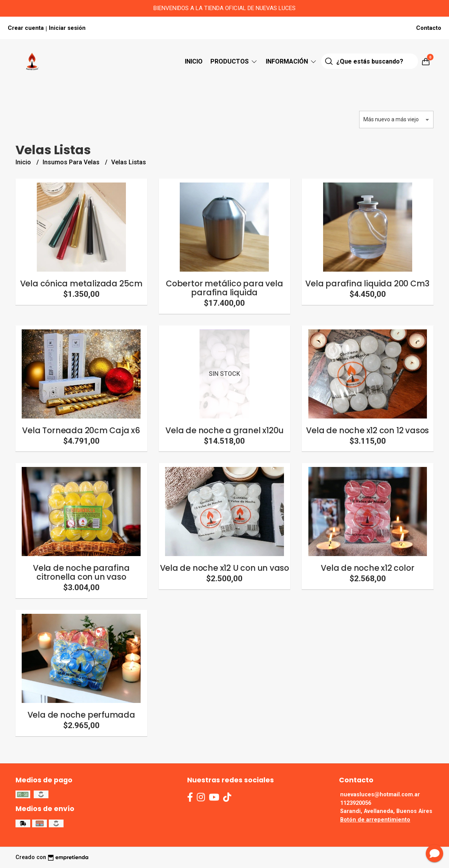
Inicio (194, 61)
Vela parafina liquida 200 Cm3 (367, 283)
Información (292, 61)
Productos (234, 61)
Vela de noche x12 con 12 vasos (367, 430)
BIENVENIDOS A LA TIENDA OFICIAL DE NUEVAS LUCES (224, 8)
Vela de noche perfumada (81, 715)
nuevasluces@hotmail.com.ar (380, 795)
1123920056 (356, 803)
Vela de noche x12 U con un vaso (225, 568)
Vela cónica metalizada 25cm (81, 283)
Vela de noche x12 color (367, 568)
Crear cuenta (26, 28)
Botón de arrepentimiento (375, 820)
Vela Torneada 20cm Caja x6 (81, 430)
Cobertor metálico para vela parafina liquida (224, 288)
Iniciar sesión (67, 28)
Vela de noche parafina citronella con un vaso (81, 572)
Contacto (429, 28)
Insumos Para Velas (72, 162)
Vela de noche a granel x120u (224, 430)
